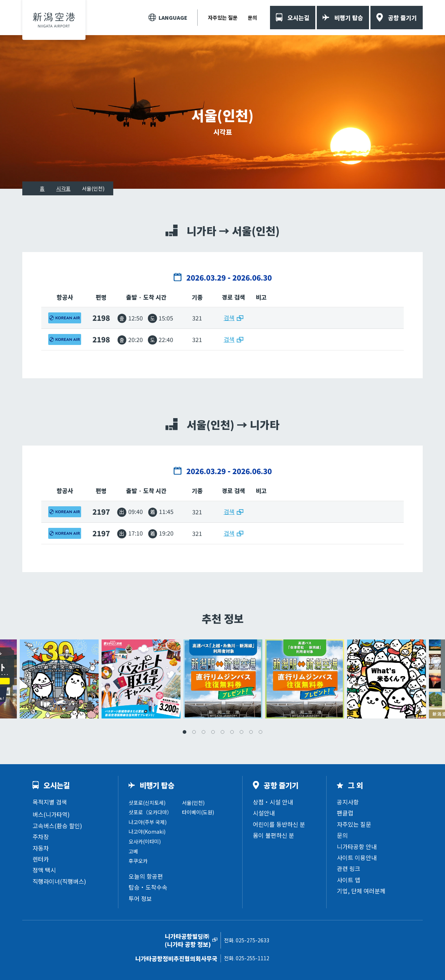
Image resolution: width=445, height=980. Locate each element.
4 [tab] (213, 732)
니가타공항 (54, 20)
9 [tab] (260, 732)
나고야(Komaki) (147, 831)
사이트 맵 (349, 880)
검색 (229, 318)
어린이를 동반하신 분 (279, 824)
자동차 (41, 848)
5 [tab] (222, 732)
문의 (252, 18)
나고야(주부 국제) (148, 822)
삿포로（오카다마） (150, 812)
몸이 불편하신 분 (273, 835)
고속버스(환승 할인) (57, 826)
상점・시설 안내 (273, 802)
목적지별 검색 (50, 802)
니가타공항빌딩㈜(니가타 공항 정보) (188, 940)
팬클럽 (345, 813)
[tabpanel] (223, 679)
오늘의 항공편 (146, 876)
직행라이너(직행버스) (59, 881)
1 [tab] (185, 732)
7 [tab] (241, 732)
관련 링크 (349, 868)
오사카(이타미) (145, 841)
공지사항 (348, 802)
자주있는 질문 (223, 18)
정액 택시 (44, 870)
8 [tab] (251, 732)
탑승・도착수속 (148, 887)
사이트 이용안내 (357, 857)
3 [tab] (204, 732)
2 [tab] (194, 732)
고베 (133, 851)
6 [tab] (232, 732)
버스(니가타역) (51, 814)
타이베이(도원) (198, 812)
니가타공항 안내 (357, 846)
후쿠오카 (138, 861)
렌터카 (41, 859)
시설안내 (264, 813)
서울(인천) (193, 803)
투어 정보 (140, 898)
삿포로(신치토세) (147, 803)
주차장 (41, 837)
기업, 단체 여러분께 (361, 891)
